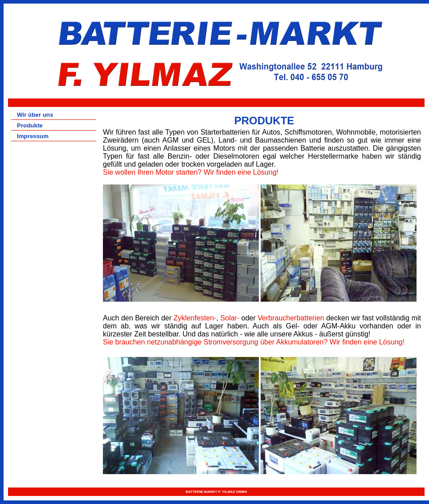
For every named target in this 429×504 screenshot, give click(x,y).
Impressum (33, 136)
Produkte (30, 125)
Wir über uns (35, 115)
